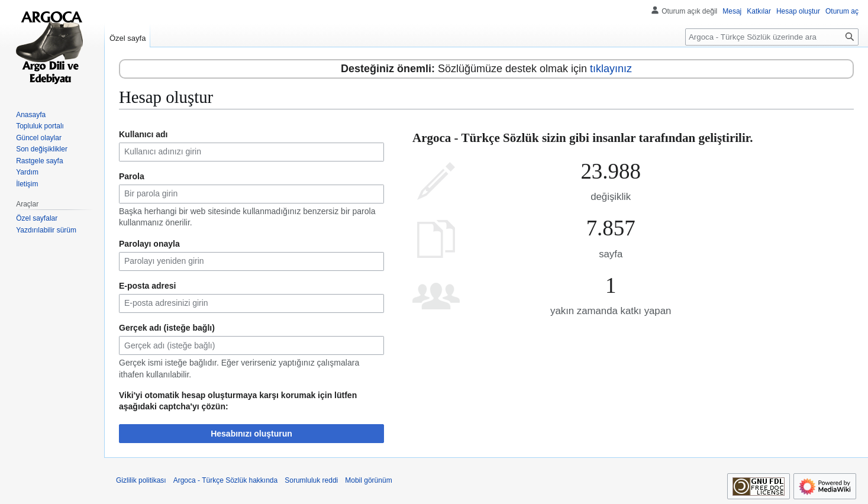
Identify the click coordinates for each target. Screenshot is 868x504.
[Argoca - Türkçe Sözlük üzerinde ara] (772, 37)
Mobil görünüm (368, 480)
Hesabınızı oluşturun (251, 434)
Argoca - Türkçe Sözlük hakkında (226, 480)
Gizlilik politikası (141, 480)
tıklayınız (611, 69)
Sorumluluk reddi (311, 480)
